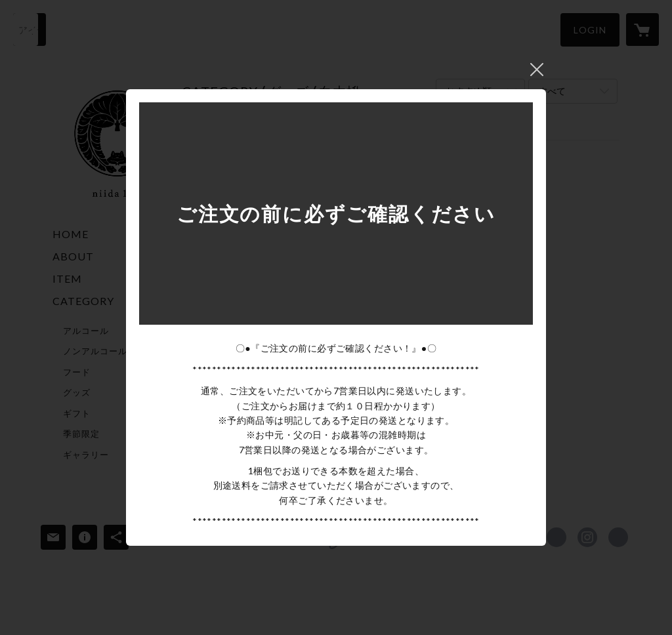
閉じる (537, 70)
